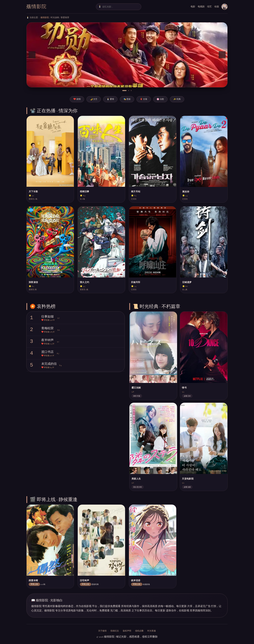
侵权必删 (139, 631)
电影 (193, 7)
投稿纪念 (115, 631)
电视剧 (201, 7)
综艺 (209, 7)
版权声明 (127, 631)
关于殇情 (102, 631)
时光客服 (152, 631)
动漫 (217, 7)
